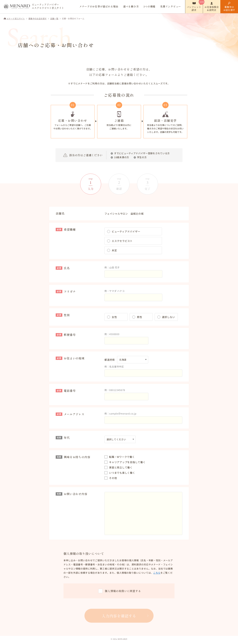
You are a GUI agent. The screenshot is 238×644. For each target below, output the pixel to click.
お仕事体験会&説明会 (212, 8)
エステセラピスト (122, 241)
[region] (119, 569)
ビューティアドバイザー (126, 231)
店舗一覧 (54, 18)
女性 (114, 317)
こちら (157, 573)
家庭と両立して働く (121, 467)
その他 (113, 478)
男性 (139, 317)
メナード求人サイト (16, 18)
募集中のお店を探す (229, 8)
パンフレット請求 (194, 8)
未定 (114, 250)
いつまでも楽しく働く (122, 473)
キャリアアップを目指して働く (127, 462)
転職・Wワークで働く (122, 457)
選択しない (169, 317)
